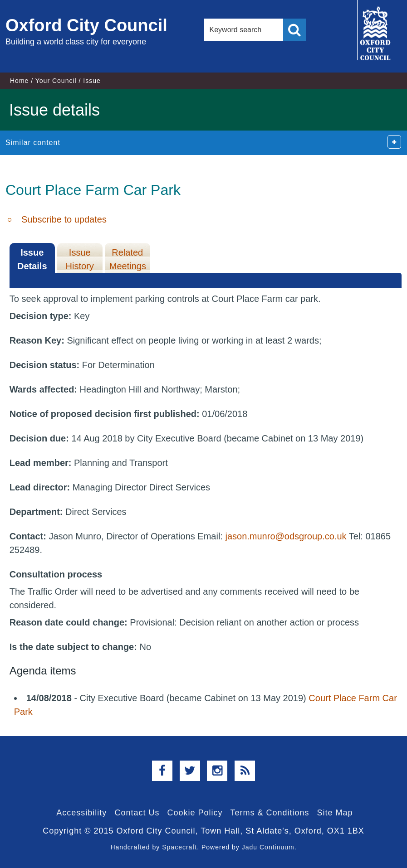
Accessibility (81, 813)
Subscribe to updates (64, 219)
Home (19, 81)
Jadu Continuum (268, 847)
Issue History (80, 259)
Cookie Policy (195, 813)
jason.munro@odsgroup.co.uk (286, 536)
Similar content (33, 143)
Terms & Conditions (270, 813)
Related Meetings (128, 259)
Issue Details (32, 259)
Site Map (335, 813)
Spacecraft (179, 847)
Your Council (56, 81)
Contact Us (137, 813)
